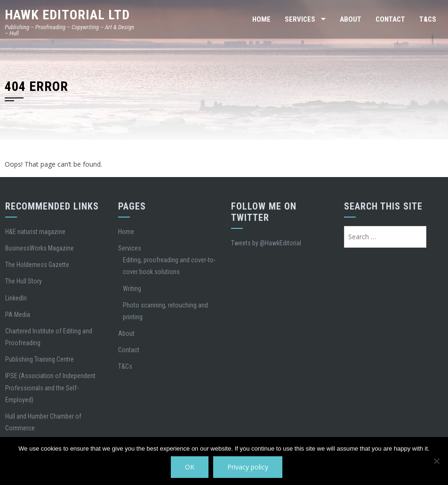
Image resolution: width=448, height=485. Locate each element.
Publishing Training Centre (40, 359)
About (351, 19)
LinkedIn (16, 298)
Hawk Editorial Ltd (67, 15)
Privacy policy (248, 467)
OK (190, 467)
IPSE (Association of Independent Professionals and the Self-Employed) (50, 388)
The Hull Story (24, 281)
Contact (390, 19)
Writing (132, 289)
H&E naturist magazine (35, 232)
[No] (436, 461)
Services (300, 19)
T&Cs (428, 19)
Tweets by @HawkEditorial (266, 243)
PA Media (18, 315)
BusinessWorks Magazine (40, 248)
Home (261, 19)
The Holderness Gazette (37, 265)
